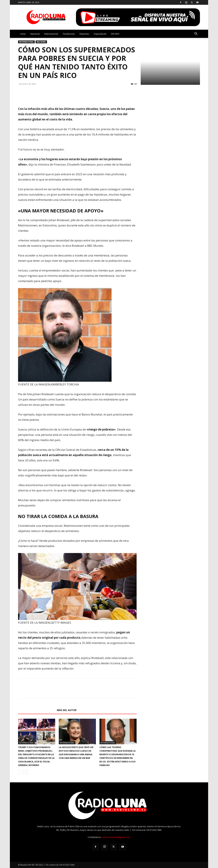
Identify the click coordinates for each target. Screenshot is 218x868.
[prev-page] (20, 772)
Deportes (84, 34)
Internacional (51, 34)
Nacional (35, 34)
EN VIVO (115, 34)
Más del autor (67, 710)
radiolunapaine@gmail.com (116, 837)
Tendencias (69, 34)
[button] (196, 34)
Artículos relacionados (36, 710)
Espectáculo (100, 34)
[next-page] (26, 772)
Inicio (23, 34)
